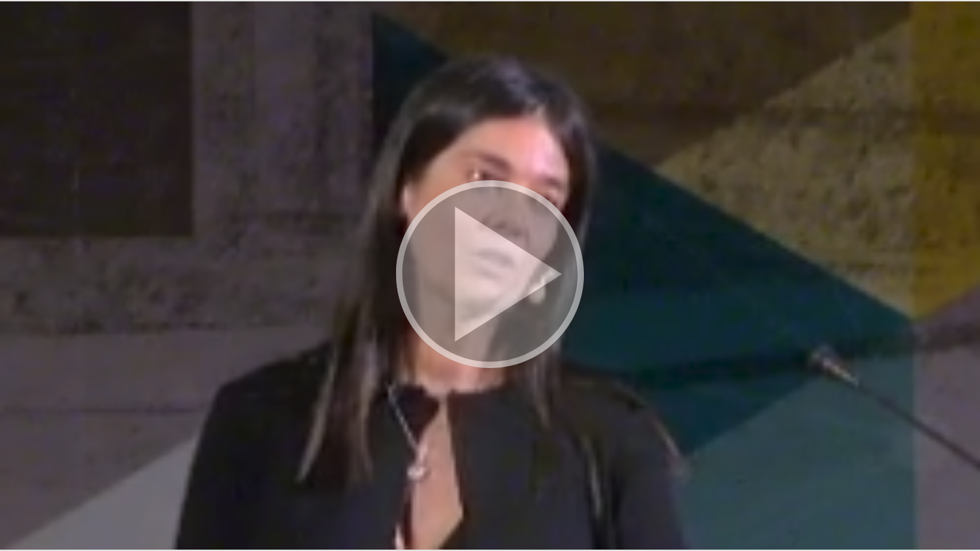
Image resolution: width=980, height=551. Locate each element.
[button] (490, 275)
